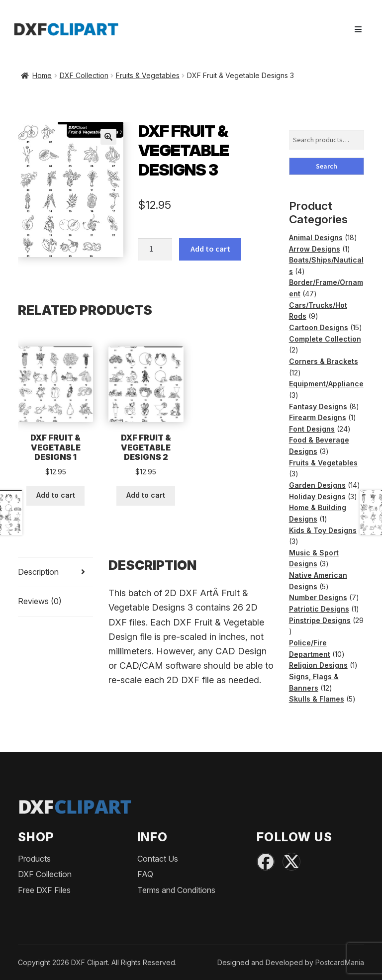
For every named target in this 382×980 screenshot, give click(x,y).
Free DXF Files (44, 890)
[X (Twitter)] (291, 862)
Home (42, 75)
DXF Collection (84, 75)
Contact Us (158, 859)
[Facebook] (266, 862)
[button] (108, 137)
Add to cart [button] (56, 495)
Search (327, 166)
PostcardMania (340, 962)
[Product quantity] (155, 250)
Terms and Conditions (176, 890)
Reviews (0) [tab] (40, 601)
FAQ (145, 874)
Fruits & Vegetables (148, 75)
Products (34, 859)
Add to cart (210, 249)
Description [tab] (38, 572)
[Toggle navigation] (358, 29)
